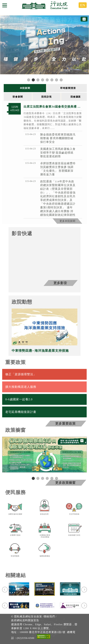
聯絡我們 (49, 617)
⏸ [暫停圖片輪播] (84, 19)
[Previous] (4, 46)
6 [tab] (56, 478)
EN (83, 5)
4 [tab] (47, 478)
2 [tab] (38, 478)
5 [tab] (51, 478)
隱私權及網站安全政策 (28, 617)
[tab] (25, 88)
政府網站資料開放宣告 (25, 620)
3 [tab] (42, 478)
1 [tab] (33, 478)
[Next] (85, 46)
